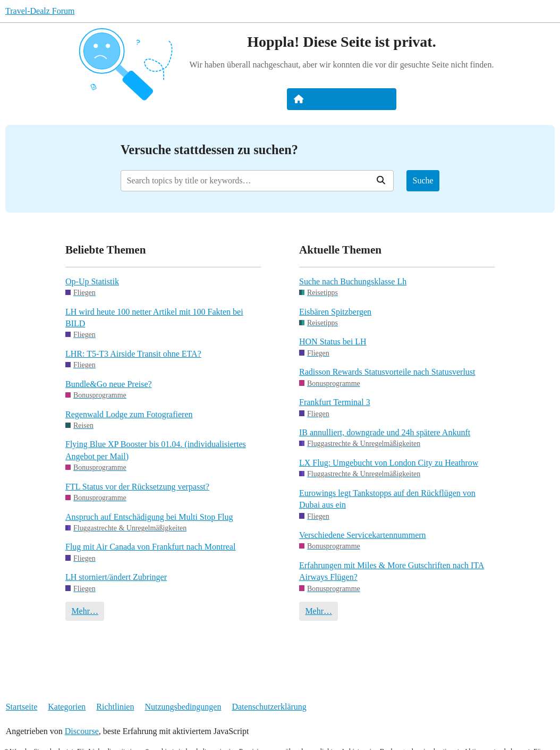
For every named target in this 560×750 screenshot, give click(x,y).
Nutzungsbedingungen (183, 707)
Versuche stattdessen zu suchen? (209, 150)
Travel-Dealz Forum (40, 11)
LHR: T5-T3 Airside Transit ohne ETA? (133, 354)
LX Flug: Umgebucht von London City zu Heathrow (389, 463)
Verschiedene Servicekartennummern (363, 535)
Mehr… (85, 611)
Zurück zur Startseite (342, 99)
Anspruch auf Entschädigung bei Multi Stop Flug (149, 517)
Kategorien (67, 707)
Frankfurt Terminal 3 (335, 402)
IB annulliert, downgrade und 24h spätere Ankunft (385, 432)
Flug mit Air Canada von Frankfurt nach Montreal (150, 547)
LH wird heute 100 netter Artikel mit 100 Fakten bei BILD (154, 318)
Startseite (22, 707)
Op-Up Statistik (92, 281)
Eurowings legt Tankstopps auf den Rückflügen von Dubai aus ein (387, 499)
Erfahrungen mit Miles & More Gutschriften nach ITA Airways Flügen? (392, 571)
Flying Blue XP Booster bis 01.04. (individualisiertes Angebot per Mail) (156, 450)
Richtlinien (115, 707)
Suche (423, 180)
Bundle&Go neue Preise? (109, 384)
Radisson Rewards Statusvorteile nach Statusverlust (387, 372)
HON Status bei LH (333, 342)
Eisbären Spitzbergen (335, 312)
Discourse (82, 731)
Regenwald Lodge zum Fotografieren (129, 414)
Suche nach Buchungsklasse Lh (353, 281)
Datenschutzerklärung (269, 707)
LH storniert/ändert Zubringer (116, 577)
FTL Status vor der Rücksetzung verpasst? (137, 487)
